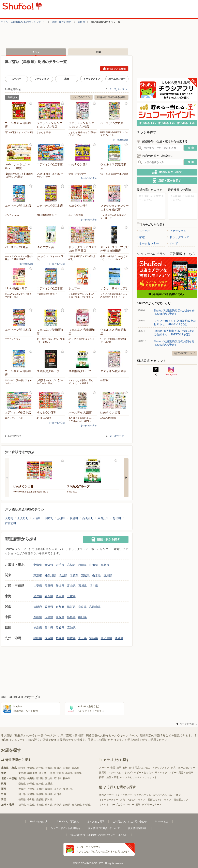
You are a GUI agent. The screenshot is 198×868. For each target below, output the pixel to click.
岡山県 (38, 617)
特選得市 (105, 380)
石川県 (82, 586)
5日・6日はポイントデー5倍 (19, 132)
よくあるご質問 (96, 822)
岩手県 (60, 565)
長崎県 (60, 638)
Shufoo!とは (162, 822)
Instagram (171, 371)
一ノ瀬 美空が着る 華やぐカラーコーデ (114, 216)
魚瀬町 (62, 518)
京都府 (60, 607)
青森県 (49, 565)
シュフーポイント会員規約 (65, 828)
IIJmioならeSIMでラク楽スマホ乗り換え (18, 295)
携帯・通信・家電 (109, 777)
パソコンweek (12, 215)
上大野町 (23, 518)
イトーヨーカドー (109, 800)
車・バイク (161, 773)
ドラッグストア (92, 79)
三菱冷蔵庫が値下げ (47, 294)
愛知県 (38, 596)
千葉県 (74, 575)
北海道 (38, 565)
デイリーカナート (152, 805)
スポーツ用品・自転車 (181, 773)
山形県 (94, 565)
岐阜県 (60, 596)
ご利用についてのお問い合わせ (130, 822)
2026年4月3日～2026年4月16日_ (83, 258)
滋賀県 (71, 607)
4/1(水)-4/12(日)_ (109, 418)
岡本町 (49, 518)
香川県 (49, 628)
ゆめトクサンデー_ (78, 174)
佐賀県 (49, 638)
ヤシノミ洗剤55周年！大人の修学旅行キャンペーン (114, 295)
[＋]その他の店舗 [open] (121, 140)
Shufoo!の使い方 (39, 822)
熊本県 (71, 638)
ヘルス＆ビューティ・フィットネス (140, 777)
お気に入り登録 (31, 103)
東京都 (38, 575)
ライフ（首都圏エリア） (177, 800)
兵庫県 (49, 607)
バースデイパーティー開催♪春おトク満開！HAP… (19, 258)
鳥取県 (60, 617)
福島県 (105, 565)
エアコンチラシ (13, 339)
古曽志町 (11, 523)
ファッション (42, 79)
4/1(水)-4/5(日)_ (44, 418)
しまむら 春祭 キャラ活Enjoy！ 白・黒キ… (82, 134)
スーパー (16, 79)
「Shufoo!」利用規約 (68, 822)
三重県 (71, 596)
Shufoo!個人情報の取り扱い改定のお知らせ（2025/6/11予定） (174, 333)
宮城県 (71, 565)
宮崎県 (94, 638)
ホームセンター (117, 79)
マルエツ (132, 800)
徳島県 (38, 628)
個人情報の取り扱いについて (104, 828)
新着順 (11, 98)
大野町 (9, 518)
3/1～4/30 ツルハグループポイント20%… (51, 340)
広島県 (49, 617)
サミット (104, 805)
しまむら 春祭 (44, 132)
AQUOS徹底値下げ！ (47, 215)
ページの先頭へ (186, 724)
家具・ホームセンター (183, 768)
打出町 (117, 518)
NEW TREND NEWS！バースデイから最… (114, 134)
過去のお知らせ (185, 353)
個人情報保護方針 (138, 828)
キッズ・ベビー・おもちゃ (139, 773)
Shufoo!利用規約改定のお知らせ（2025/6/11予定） (174, 312)
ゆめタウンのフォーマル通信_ (50, 258)
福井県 (94, 586)
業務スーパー (106, 795)
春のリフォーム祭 (14, 418)
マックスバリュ (142, 795)
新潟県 (60, 586)
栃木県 (96, 575)
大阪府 (38, 607)
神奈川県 (50, 575)
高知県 (71, 628)
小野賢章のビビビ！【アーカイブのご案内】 (50, 382)
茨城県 (85, 575)
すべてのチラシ (81, 97)
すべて (172, 243)
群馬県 (108, 575)
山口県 (82, 617)
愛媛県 (60, 628)
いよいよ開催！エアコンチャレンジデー (50, 175)
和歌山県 (95, 607)
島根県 (81, 22)
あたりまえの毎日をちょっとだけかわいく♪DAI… (82, 420)
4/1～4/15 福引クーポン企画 (114, 174)
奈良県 (82, 607)
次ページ (121, 89)
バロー (130, 805)
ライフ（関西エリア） (150, 800)
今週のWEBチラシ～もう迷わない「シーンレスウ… (114, 258)
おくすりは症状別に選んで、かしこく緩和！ (81, 382)
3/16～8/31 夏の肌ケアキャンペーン (18, 382)
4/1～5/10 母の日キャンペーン (83, 340)
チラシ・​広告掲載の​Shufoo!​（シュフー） (23, 22)
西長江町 (88, 518)
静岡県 (49, 596)
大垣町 (37, 518)
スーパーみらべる (162, 795)
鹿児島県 (106, 638)
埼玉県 (63, 575)
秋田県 (82, 565)
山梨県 (38, 586)
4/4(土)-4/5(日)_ (76, 215)
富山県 (71, 586)
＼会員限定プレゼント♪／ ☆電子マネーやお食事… (81, 295)
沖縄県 (119, 638)
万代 (123, 800)
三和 (138, 805)
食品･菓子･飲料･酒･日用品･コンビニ (131, 768)
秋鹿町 (74, 518)
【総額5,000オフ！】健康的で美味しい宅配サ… (19, 175)
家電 (67, 79)
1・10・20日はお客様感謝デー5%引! (113, 340)
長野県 (49, 586)
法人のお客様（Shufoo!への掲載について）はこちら (99, 835)
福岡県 (38, 638)
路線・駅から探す (62, 22)
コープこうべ (118, 805)
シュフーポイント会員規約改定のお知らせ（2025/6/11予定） (175, 322)
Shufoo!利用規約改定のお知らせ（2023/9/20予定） (174, 343)
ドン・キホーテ (124, 795)
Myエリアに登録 (114, 69)
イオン (177, 795)
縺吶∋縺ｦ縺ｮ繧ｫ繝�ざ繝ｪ (111, 97)
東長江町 (103, 518)
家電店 (103, 773)
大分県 (82, 638)
